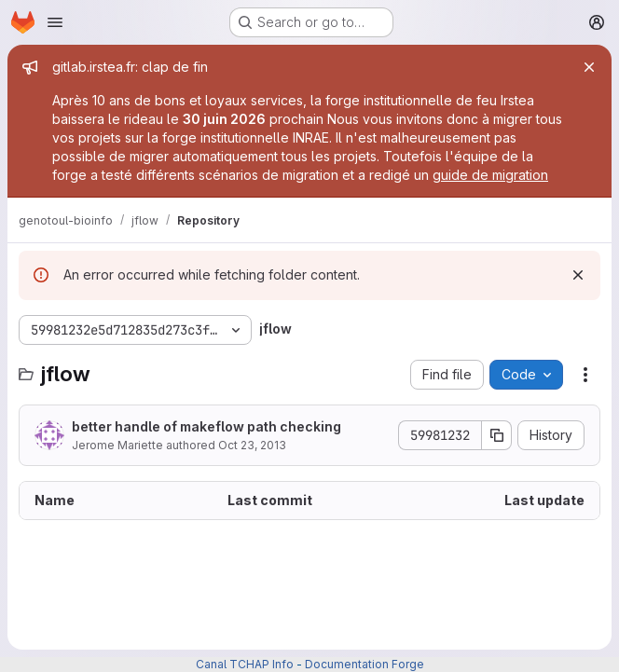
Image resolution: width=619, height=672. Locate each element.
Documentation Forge (365, 664)
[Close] (589, 67)
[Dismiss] (578, 275)
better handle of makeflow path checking (206, 426)
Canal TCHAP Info (245, 664)
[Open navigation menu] (55, 22)
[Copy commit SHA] (497, 435)
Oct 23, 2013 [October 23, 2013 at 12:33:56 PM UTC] (252, 445)
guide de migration (490, 175)
